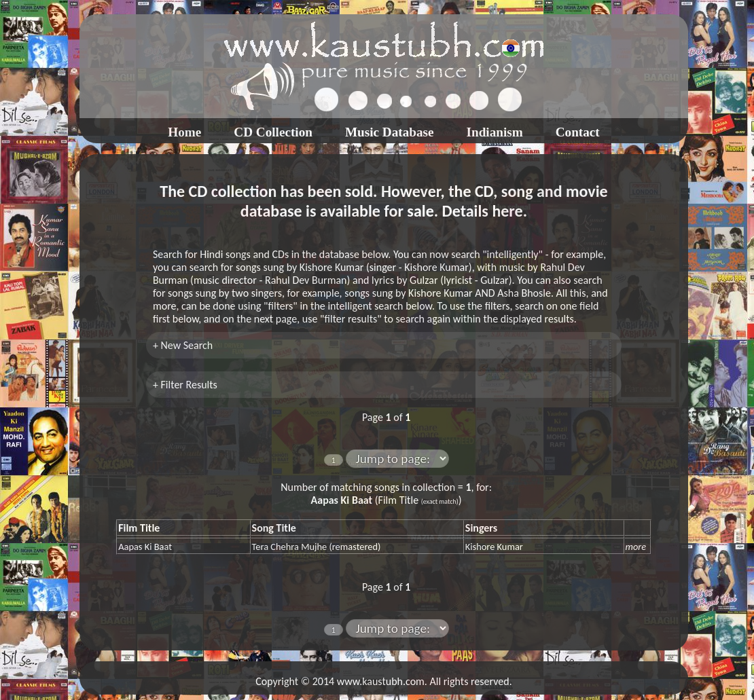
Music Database (390, 132)
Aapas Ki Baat (145, 547)
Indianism (495, 132)
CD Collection (273, 132)
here (507, 211)
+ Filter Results (185, 385)
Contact (578, 132)
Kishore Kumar (494, 547)
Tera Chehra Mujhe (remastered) (317, 547)
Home (184, 132)
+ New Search (183, 345)
